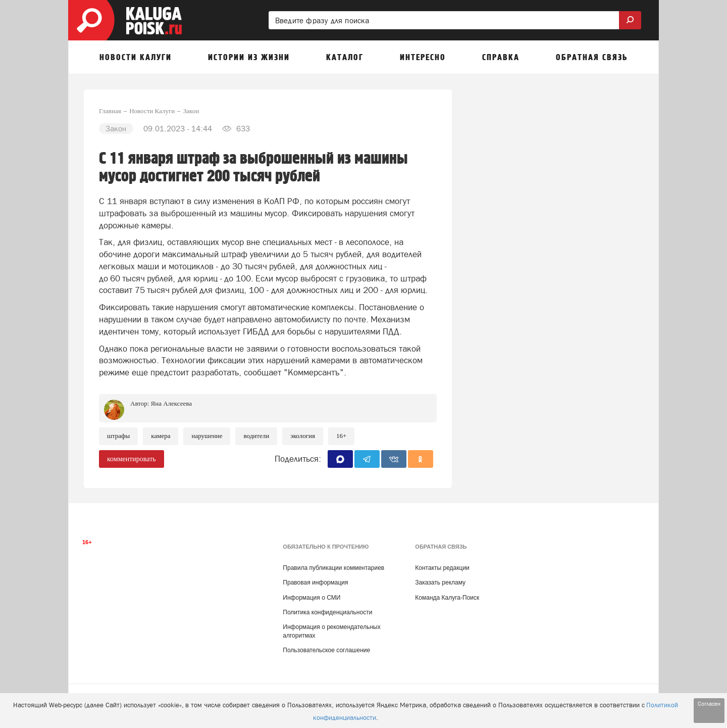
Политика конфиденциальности (327, 612)
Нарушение (207, 436)
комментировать (132, 459)
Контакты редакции (442, 568)
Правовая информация (315, 583)
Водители (256, 436)
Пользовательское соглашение (326, 650)
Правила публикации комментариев (333, 568)
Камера (161, 436)
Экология (303, 436)
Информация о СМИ (311, 598)
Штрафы (118, 436)
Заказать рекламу (440, 583)
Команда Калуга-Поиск (447, 598)
